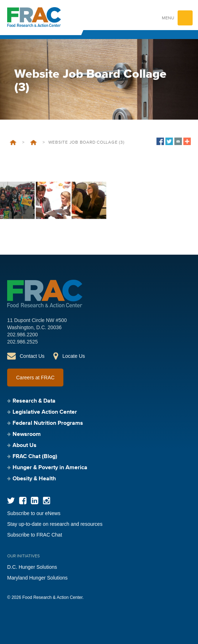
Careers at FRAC (35, 378)
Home (13, 143)
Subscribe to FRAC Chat (35, 535)
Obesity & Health (34, 479)
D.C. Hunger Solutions (32, 567)
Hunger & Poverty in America (50, 468)
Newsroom (27, 434)
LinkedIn (35, 501)
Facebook (23, 501)
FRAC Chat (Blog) (35, 457)
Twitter (11, 501)
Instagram (46, 501)
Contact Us (32, 356)
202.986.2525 (23, 342)
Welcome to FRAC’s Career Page (33, 143)
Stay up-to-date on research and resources (55, 524)
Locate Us (74, 356)
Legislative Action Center (45, 412)
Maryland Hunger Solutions (37, 578)
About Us (25, 446)
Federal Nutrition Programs (48, 423)
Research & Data (34, 401)
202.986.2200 (23, 335)
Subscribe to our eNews (34, 513)
